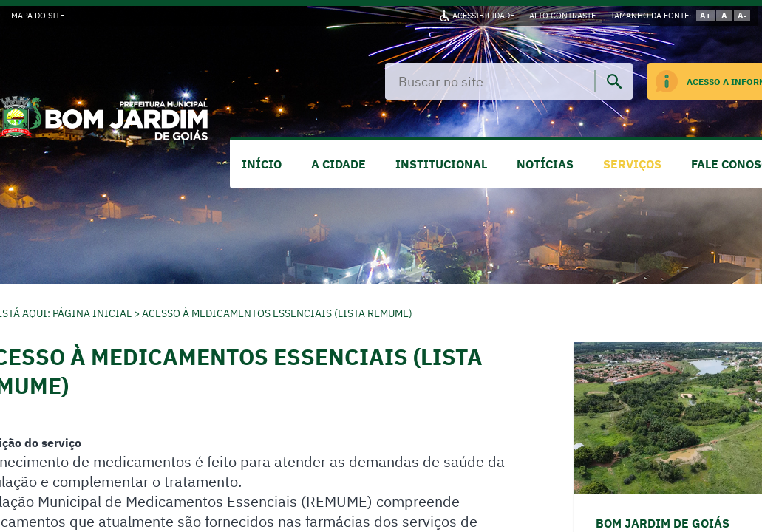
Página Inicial (92, 313)
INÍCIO (262, 164)
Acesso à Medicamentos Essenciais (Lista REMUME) (277, 313)
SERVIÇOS (632, 164)
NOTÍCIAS (545, 164)
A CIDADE (339, 164)
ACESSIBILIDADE (483, 16)
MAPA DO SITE (38, 16)
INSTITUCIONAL (441, 164)
